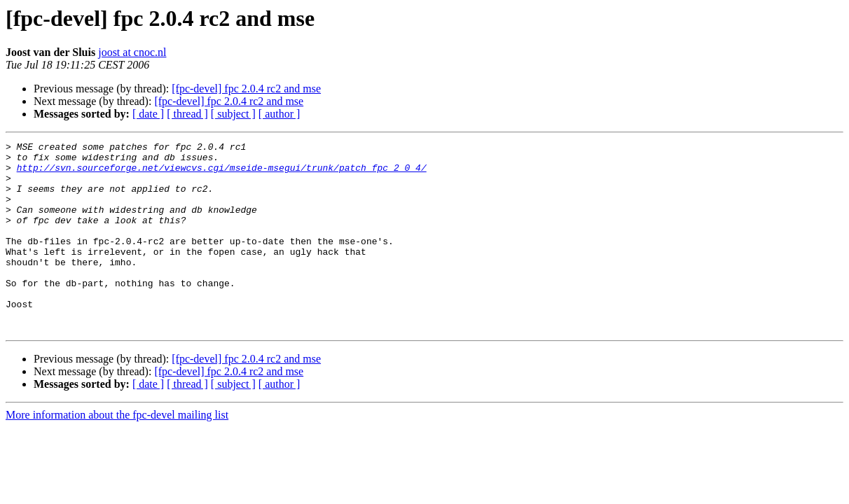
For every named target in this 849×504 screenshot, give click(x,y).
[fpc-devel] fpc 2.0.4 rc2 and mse (246, 89)
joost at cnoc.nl (132, 52)
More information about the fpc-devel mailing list (117, 453)
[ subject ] (233, 114)
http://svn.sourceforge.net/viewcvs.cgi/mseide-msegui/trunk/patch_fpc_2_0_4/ (222, 174)
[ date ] (148, 114)
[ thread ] (187, 114)
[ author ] (279, 114)
